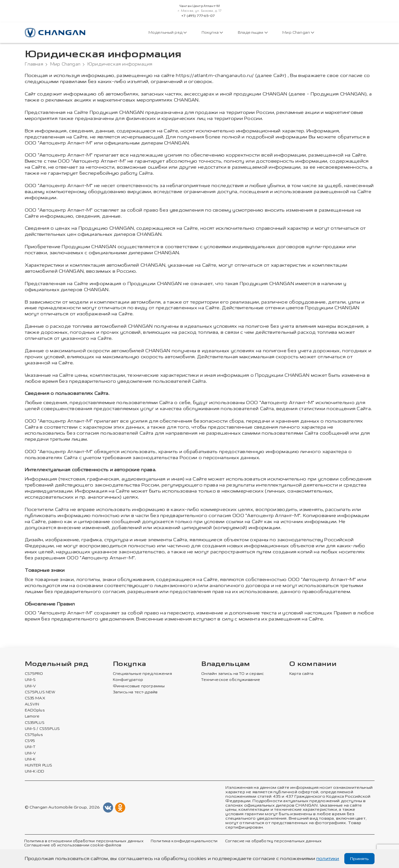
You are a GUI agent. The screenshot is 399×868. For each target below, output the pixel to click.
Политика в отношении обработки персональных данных (83, 841)
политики (328, 859)
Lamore (32, 717)
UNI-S (30, 680)
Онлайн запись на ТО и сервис (232, 674)
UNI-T (30, 747)
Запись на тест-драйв (135, 692)
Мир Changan (298, 33)
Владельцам (252, 33)
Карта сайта (301, 674)
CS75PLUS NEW (40, 692)
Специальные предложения (141, 674)
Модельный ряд (168, 33)
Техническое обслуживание (230, 680)
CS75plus (34, 735)
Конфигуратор (128, 680)
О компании (313, 664)
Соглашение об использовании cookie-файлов (72, 845)
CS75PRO (34, 674)
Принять (359, 859)
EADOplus (35, 710)
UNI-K (30, 759)
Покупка (212, 33)
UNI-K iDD (35, 771)
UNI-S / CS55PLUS (42, 729)
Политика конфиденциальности (182, 841)
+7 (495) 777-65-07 (198, 16)
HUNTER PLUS (38, 765)
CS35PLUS (35, 723)
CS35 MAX (35, 698)
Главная (34, 64)
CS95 (30, 741)
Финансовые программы (138, 686)
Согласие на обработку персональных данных (270, 841)
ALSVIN (32, 704)
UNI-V (31, 686)
